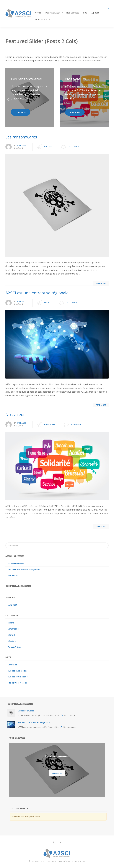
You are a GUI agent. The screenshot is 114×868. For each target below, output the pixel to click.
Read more (21, 112)
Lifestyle (12, 641)
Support (95, 13)
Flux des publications (17, 671)
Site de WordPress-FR (17, 683)
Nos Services (73, 13)
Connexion (12, 665)
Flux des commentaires (18, 677)
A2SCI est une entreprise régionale (24, 570)
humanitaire (50, 424)
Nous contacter (43, 19)
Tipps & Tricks (14, 647)
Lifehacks (48, 147)
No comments (75, 147)
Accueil (39, 13)
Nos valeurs (75, 79)
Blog (85, 13)
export (47, 303)
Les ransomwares (26, 79)
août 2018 (12, 605)
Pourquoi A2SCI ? (54, 13)
